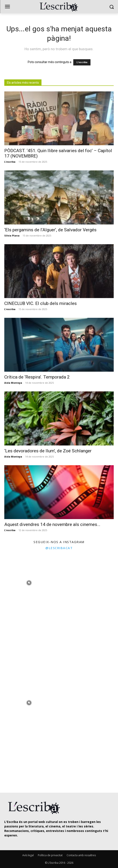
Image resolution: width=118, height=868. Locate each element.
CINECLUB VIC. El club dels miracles (41, 303)
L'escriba (82, 62)
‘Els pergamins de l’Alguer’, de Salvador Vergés (50, 230)
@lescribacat (59, 548)
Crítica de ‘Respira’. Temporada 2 (37, 377)
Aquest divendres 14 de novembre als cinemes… (52, 524)
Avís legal (28, 855)
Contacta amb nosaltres (81, 855)
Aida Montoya (13, 383)
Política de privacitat (50, 855)
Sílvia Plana (12, 236)
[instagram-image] (29, 582)
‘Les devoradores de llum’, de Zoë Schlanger (48, 451)
